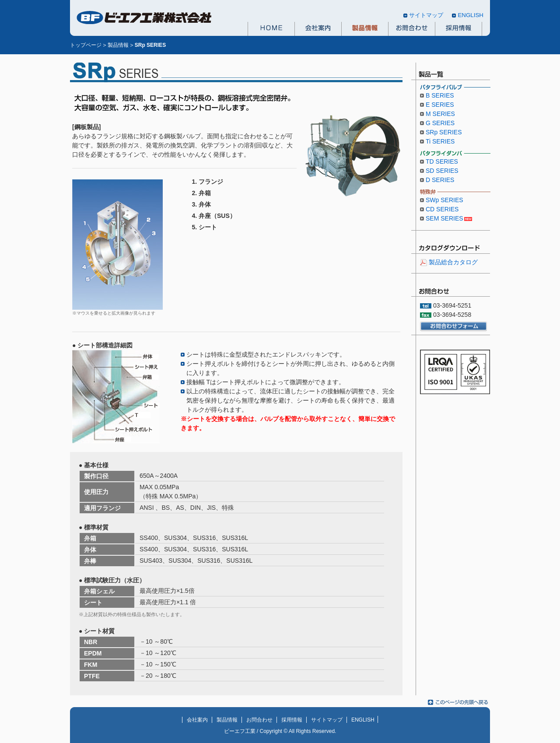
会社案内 (318, 29)
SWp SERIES (444, 200)
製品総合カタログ (453, 262)
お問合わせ (411, 29)
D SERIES (440, 180)
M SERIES (440, 114)
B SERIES (440, 95)
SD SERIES (442, 171)
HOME (271, 29)
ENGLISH (471, 15)
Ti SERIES (440, 141)
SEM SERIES (444, 218)
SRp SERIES (444, 132)
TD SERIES (442, 161)
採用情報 (458, 29)
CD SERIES (442, 209)
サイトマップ (426, 15)
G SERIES (440, 123)
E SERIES (440, 105)
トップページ (86, 45)
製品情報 (365, 29)
